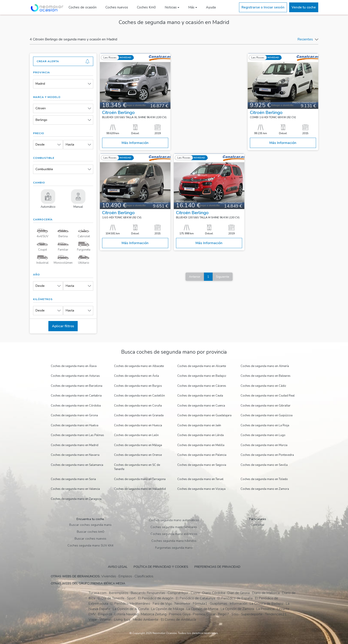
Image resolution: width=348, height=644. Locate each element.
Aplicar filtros (63, 326)
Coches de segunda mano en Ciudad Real (268, 396)
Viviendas (109, 576)
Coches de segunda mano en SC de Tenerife (137, 467)
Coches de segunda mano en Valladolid (140, 489)
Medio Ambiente (146, 620)
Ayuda (211, 7)
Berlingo (41, 120)
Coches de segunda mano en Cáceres (202, 386)
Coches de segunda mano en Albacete (139, 366)
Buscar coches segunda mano (90, 525)
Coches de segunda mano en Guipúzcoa (267, 415)
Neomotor (183, 604)
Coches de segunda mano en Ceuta (200, 396)
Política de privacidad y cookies (161, 567)
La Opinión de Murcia (202, 609)
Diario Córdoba (214, 593)
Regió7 (223, 614)
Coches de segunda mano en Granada (139, 415)
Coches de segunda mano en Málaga (138, 445)
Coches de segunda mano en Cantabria (76, 396)
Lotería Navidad (127, 614)
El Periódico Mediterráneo (130, 604)
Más (191, 7)
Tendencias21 (276, 614)
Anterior (195, 277)
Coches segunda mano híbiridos (174, 541)
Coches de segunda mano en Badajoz (202, 376)
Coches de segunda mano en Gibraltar (266, 406)
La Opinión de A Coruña (131, 609)
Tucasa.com (98, 593)
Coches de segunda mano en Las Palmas (77, 435)
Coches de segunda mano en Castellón (139, 396)
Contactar (258, 525)
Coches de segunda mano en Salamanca (77, 465)
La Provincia (265, 609)
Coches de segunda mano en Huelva (75, 425)
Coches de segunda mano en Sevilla (264, 465)
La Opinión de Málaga (168, 609)
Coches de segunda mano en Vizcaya (201, 489)
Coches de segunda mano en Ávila (136, 376)
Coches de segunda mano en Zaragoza (76, 499)
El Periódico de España (235, 598)
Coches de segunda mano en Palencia (202, 455)
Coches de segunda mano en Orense (138, 455)
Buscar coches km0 (90, 532)
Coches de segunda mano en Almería (265, 366)
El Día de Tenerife (111, 598)
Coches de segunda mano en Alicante (202, 366)
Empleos (125, 576)
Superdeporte (252, 614)
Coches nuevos (117, 7)
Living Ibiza (122, 620)
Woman (106, 620)
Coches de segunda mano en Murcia (264, 445)
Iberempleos (119, 593)
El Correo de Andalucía (178, 620)
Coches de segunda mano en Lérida (201, 435)
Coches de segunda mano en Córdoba (76, 406)
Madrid (40, 84)
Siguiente (223, 277)
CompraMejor (178, 593)
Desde (40, 145)
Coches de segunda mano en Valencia (75, 489)
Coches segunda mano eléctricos (174, 534)
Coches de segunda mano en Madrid (75, 445)
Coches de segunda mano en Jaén (199, 425)
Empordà (105, 614)
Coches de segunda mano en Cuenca (201, 406)
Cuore (195, 593)
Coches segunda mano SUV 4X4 (90, 545)
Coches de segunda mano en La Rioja (265, 425)
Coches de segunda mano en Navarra (75, 455)
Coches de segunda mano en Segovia (202, 465)
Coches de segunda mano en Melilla (201, 445)
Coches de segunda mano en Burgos (138, 386)
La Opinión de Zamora (237, 609)
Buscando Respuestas (148, 593)
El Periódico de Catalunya (195, 598)
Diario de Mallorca (266, 593)
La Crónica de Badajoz (267, 604)
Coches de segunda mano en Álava (74, 366)
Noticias (171, 7)
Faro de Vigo (162, 604)
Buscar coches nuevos (90, 539)
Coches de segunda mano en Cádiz (263, 386)
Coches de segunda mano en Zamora (265, 489)
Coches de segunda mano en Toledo (264, 479)
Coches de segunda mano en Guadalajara (204, 415)
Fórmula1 (200, 604)
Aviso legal (118, 567)
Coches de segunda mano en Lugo (263, 435)
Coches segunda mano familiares (174, 527)
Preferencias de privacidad (217, 567)
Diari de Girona (239, 593)
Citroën (41, 108)
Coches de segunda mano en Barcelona (77, 386)
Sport (131, 598)
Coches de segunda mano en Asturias (75, 376)
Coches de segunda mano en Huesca (138, 425)
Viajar (93, 620)
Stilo (235, 614)
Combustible (44, 169)
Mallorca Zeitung (154, 614)
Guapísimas (218, 604)
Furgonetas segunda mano (174, 548)
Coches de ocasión (83, 7)
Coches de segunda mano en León (136, 435)
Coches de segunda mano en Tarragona (140, 479)
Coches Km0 (146, 7)
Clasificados (144, 576)
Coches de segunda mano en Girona (74, 415)
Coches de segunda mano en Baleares (266, 376)
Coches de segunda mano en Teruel (200, 479)
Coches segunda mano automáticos (174, 520)
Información (238, 604)
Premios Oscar (204, 614)
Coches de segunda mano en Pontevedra (267, 455)
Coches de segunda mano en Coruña (138, 406)
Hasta (70, 145)
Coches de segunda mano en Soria (73, 479)
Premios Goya (180, 614)
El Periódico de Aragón (156, 598)
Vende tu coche (304, 7)
